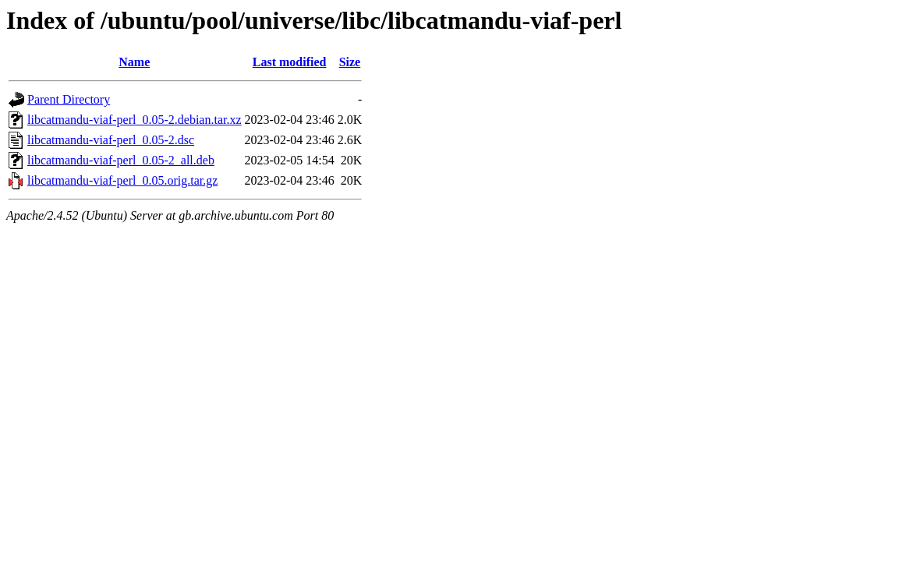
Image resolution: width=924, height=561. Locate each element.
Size (350, 62)
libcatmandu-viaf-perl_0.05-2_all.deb (121, 160)
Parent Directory (69, 99)
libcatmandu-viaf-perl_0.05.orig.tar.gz (122, 180)
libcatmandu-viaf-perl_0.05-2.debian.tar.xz (135, 120)
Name (134, 62)
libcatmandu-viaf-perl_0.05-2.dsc (111, 140)
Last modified (290, 62)
